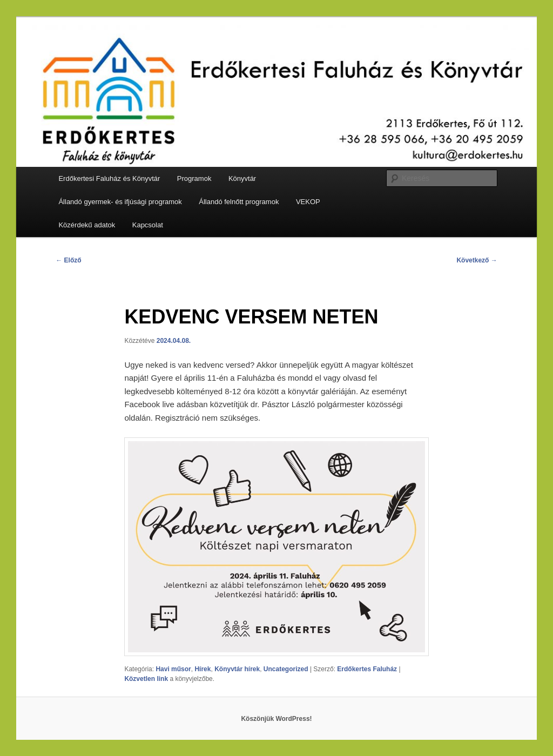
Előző (68, 260)
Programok (194, 178)
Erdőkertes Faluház (367, 669)
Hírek (203, 669)
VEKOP (308, 202)
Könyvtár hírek (237, 669)
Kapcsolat (148, 225)
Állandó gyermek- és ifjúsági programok (120, 202)
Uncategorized (286, 669)
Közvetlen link (147, 679)
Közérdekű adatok (87, 225)
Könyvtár (242, 178)
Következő (477, 260)
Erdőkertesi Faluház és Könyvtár (109, 178)
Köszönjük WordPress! (276, 719)
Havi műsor (173, 669)
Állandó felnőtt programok (239, 202)
